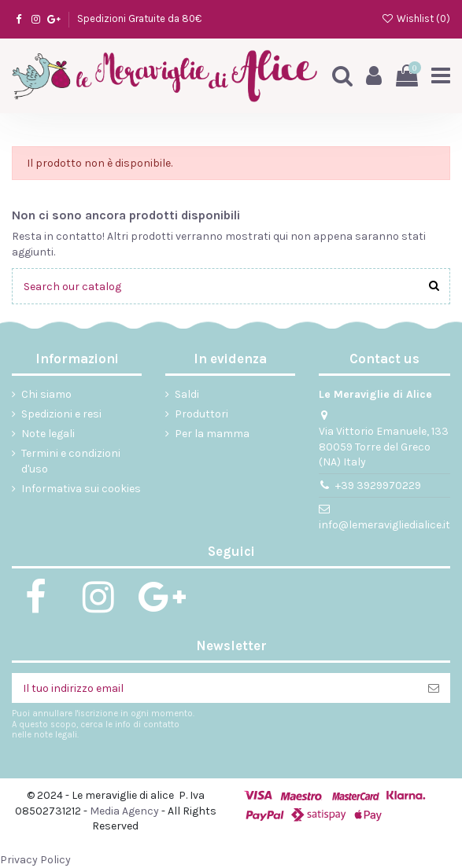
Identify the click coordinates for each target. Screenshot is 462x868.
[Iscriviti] (434, 688)
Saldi (187, 394)
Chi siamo (46, 394)
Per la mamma (212, 434)
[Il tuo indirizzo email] (214, 688)
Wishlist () (416, 18)
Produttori (201, 414)
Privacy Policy (35, 860)
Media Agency (124, 811)
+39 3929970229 (378, 485)
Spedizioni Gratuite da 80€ (139, 18)
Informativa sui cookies (81, 489)
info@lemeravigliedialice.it (384, 525)
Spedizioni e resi (61, 414)
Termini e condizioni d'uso (71, 461)
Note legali (48, 434)
